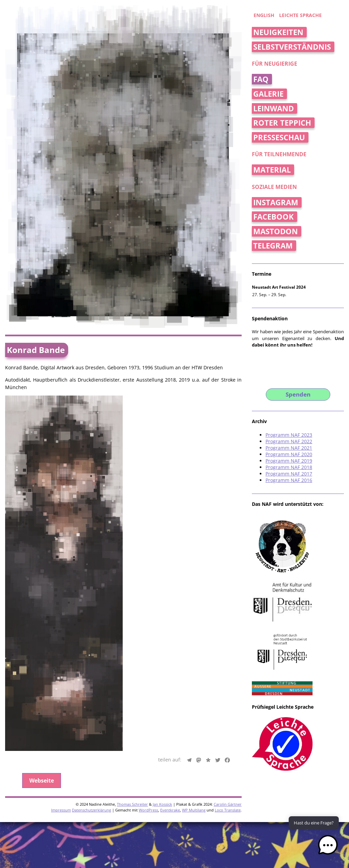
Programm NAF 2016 (289, 480)
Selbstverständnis (292, 47)
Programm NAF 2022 (289, 441)
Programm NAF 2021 (289, 448)
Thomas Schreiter (132, 626)
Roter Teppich (282, 123)
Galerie (268, 94)
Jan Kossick (162, 626)
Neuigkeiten (278, 32)
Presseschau (279, 137)
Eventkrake (170, 632)
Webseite (42, 602)
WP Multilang (194, 632)
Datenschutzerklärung (92, 632)
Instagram (276, 202)
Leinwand (274, 108)
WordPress (148, 632)
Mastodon (276, 231)
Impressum (61, 632)
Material (272, 170)
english (264, 15)
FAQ (261, 79)
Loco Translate (228, 632)
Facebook (274, 217)
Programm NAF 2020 (289, 454)
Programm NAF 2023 (289, 435)
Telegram (273, 246)
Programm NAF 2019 (289, 461)
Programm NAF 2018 (289, 467)
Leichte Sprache (300, 15)
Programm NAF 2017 (289, 474)
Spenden (298, 394)
